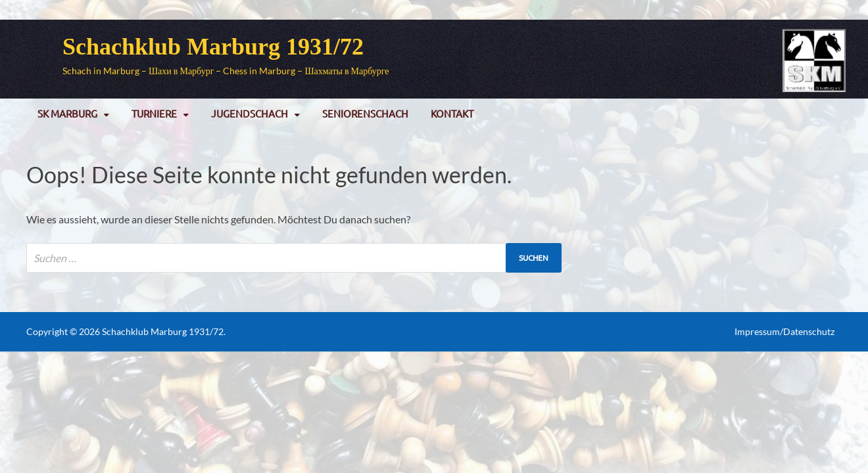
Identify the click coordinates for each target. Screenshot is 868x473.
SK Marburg (67, 113)
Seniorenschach (365, 113)
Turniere (154, 113)
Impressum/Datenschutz (784, 331)
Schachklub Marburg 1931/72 (213, 47)
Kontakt (452, 113)
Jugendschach (250, 113)
